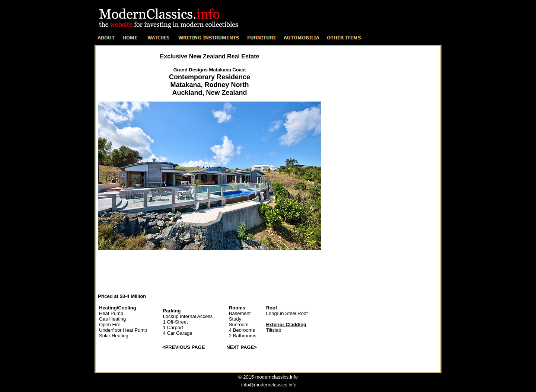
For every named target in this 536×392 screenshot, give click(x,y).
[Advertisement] (210, 272)
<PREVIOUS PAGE (184, 347)
